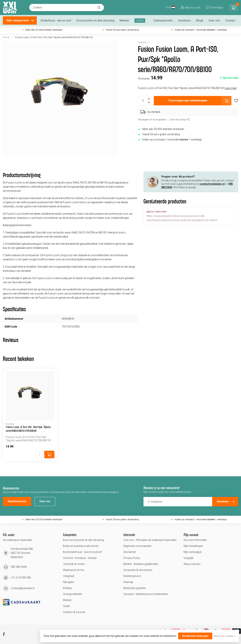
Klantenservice (17, 501)
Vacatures (184, 20)
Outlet (140, 20)
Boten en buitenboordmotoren (81, 546)
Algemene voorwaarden (137, 546)
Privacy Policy (132, 558)
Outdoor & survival (74, 612)
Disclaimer (130, 552)
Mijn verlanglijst (193, 552)
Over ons (214, 20)
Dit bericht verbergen (195, 636)
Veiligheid (69, 576)
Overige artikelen (73, 594)
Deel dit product (180, 120)
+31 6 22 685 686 (21, 578)
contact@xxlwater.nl (212, 184)
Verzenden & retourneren (138, 570)
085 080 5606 (19, 567)
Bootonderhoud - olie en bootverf (83, 552)
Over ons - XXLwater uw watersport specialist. (150, 540)
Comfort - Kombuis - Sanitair (80, 558)
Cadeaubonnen (163, 20)
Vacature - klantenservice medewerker (146, 594)
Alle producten (192, 564)
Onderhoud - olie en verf (56, 20)
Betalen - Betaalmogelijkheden (141, 564)
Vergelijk (188, 558)
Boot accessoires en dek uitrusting (83, 540)
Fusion (142, 43)
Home (6, 37)
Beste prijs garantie (135, 588)
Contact (230, 20)
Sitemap (128, 582)
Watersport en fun (74, 570)
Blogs (200, 20)
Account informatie (195, 540)
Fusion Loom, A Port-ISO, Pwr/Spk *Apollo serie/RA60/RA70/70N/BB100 (54, 37)
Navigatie (68, 582)
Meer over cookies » (225, 636)
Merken (124, 20)
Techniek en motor (74, 564)
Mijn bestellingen (193, 546)
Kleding (67, 588)
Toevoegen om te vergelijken (152, 120)
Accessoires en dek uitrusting (95, 20)
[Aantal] (40, 454)
